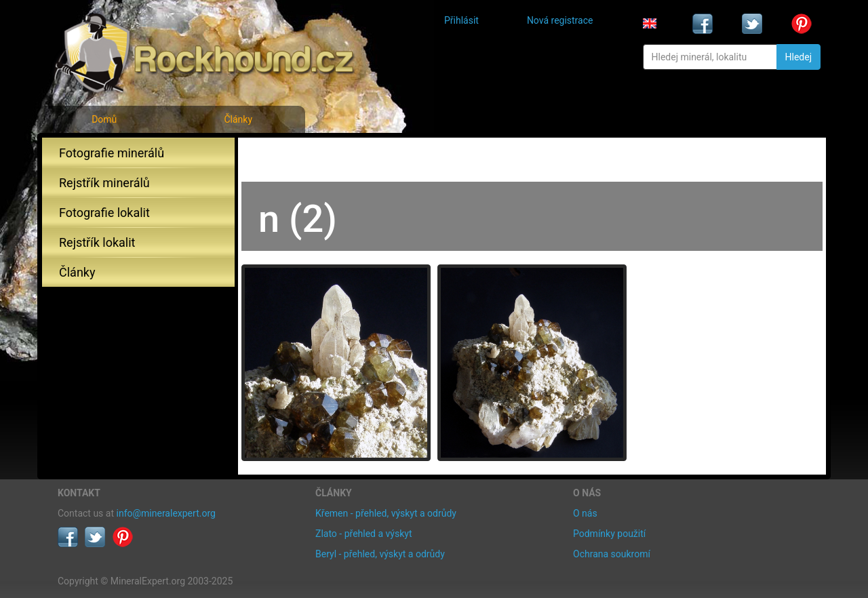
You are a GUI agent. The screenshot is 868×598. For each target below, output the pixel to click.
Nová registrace (560, 20)
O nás (585, 513)
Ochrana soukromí (612, 554)
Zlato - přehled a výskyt (363, 534)
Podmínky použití (609, 534)
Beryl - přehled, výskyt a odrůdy (380, 554)
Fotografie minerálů (112, 153)
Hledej (798, 57)
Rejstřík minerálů (104, 183)
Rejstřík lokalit (97, 242)
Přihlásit (461, 20)
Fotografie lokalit (104, 213)
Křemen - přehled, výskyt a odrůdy (386, 513)
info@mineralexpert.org (166, 513)
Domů (104, 119)
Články (238, 119)
